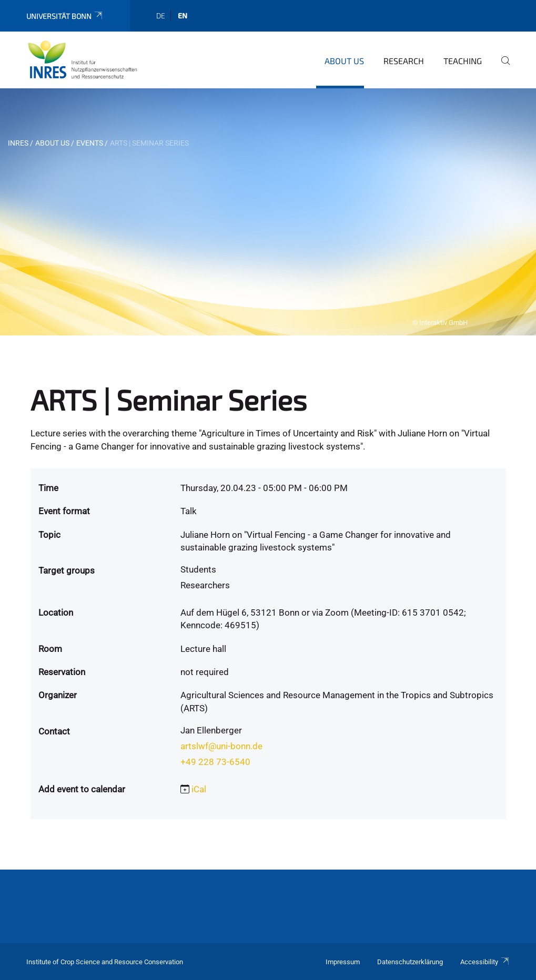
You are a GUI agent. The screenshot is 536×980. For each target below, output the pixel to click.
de (161, 16)
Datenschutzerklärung (410, 962)
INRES (18, 143)
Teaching (463, 61)
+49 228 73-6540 (215, 762)
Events (90, 143)
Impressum (343, 962)
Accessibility (485, 962)
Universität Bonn (65, 16)
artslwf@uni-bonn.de (221, 746)
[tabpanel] (268, 212)
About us (344, 61)
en (183, 16)
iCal (199, 789)
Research (404, 61)
